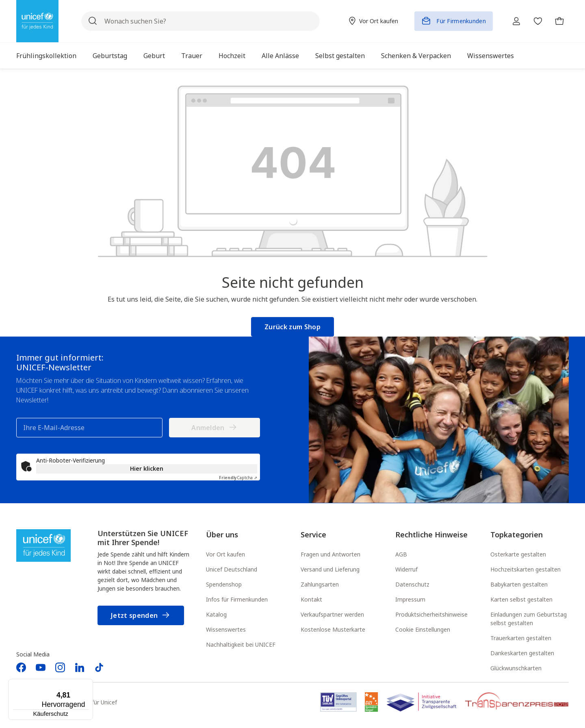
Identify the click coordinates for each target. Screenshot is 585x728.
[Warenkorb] (559, 21)
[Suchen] (93, 21)
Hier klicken (147, 468)
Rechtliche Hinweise (431, 535)
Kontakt (311, 599)
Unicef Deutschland (232, 569)
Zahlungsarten (320, 584)
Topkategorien (517, 535)
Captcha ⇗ (238, 478)
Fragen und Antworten (330, 554)
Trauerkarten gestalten (521, 638)
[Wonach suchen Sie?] (199, 21)
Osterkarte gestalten (518, 554)
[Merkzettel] (536, 21)
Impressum (410, 599)
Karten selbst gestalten (521, 599)
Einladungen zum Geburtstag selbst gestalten (529, 619)
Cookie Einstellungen (423, 629)
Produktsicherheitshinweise (431, 614)
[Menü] (88, 684)
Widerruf (406, 569)
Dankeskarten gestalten (522, 653)
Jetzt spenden (141, 616)
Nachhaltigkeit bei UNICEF (241, 644)
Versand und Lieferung (330, 569)
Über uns (222, 535)
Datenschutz (412, 584)
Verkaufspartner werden (332, 614)
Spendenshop (224, 584)
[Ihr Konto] (513, 21)
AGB (401, 554)
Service (313, 535)
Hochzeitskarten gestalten (525, 569)
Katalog (216, 614)
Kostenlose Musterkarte (333, 629)
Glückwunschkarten (516, 668)
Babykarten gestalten (519, 584)
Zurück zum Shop (292, 327)
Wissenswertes (226, 629)
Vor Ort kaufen (225, 554)
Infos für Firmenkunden (237, 599)
